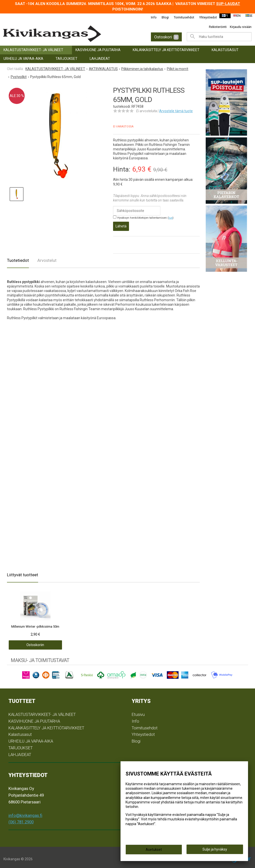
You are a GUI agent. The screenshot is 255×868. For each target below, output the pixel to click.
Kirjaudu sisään (241, 27)
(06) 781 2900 (21, 819)
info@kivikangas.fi (25, 812)
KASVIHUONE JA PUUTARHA (98, 50)
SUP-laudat (228, 4)
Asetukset (154, 851)
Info (151, 17)
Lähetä (121, 224)
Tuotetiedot (18, 257)
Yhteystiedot (205, 17)
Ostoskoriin (26, 642)
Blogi (162, 17)
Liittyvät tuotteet (23, 571)
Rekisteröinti (218, 27)
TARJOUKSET (66, 59)
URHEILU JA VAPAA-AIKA (23, 59)
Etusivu (138, 711)
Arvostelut (47, 257)
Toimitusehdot (181, 17)
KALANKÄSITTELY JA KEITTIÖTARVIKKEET (166, 50)
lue (171, 218)
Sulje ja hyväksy (215, 851)
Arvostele (176, 111)
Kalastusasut (225, 50)
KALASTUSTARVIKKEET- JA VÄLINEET (33, 50)
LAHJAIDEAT (100, 59)
